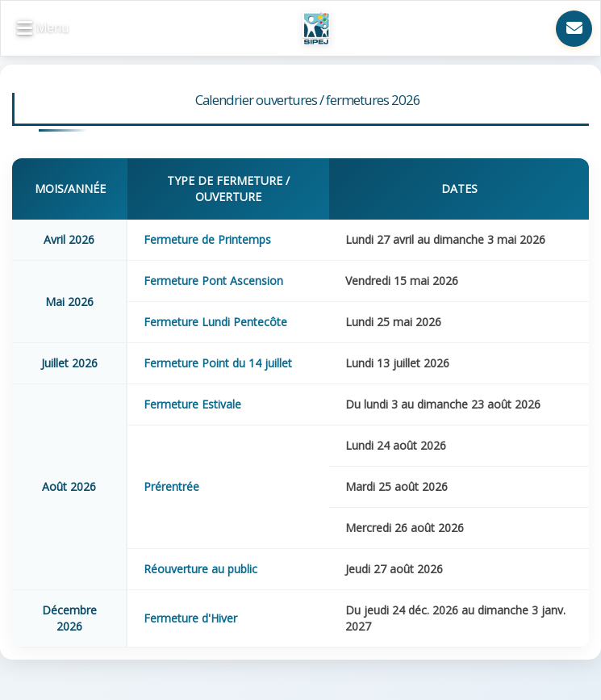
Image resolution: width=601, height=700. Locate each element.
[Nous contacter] (574, 29)
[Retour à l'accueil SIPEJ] (316, 28)
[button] (43, 29)
